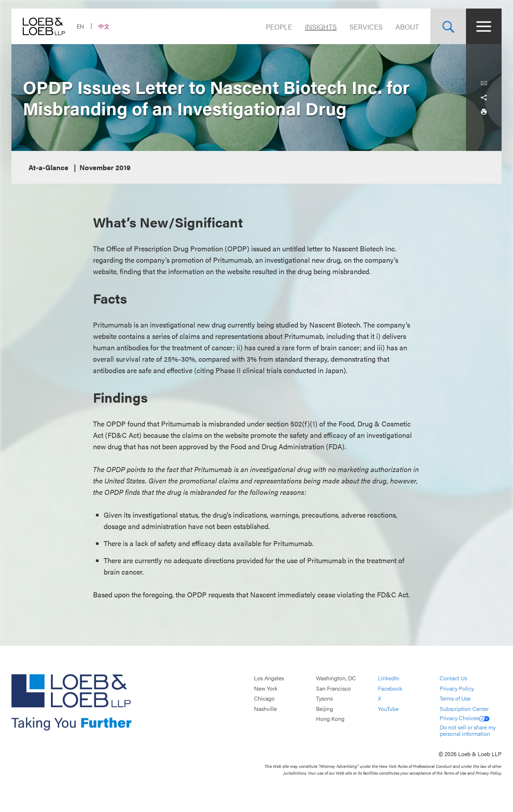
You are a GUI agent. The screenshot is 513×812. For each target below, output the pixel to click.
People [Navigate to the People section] (279, 27)
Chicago (264, 699)
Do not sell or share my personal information (468, 730)
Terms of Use (455, 699)
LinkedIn (389, 678)
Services (366, 27)
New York (266, 688)
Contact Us (453, 678)
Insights (321, 27)
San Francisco (333, 688)
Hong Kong (330, 719)
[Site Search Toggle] (448, 26)
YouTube (388, 709)
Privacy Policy (457, 688)
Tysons (324, 699)
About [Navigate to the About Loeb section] (407, 27)
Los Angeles (269, 678)
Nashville (265, 709)
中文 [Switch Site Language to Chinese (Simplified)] (104, 26)
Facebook (390, 688)
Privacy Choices (465, 718)
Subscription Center (464, 709)
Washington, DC (336, 678)
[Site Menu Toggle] (484, 26)
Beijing (325, 709)
